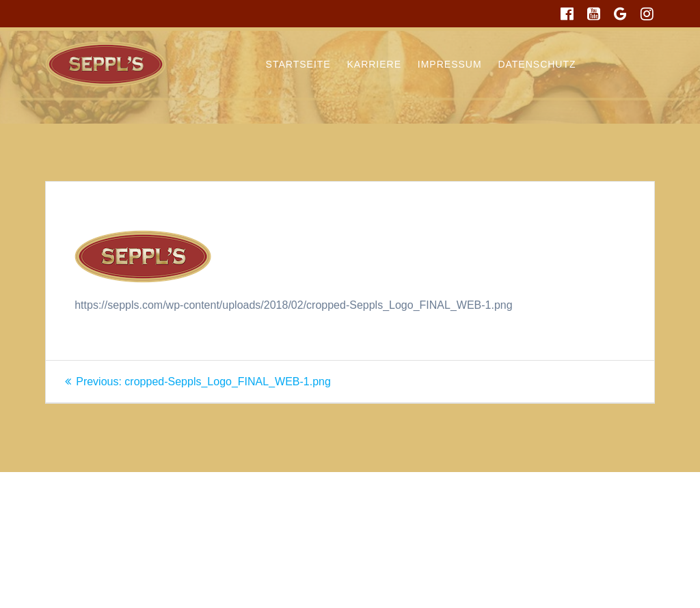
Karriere (374, 64)
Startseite (298, 64)
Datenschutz (537, 64)
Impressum (450, 64)
